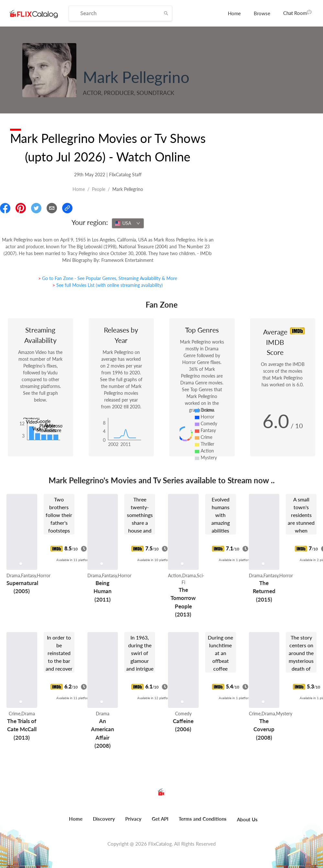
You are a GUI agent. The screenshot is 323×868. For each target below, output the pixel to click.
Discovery (104, 819)
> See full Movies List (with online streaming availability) (108, 285)
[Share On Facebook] (5, 208)
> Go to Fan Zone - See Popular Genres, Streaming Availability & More (108, 278)
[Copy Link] (67, 208)
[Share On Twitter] (36, 208)
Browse (262, 13)
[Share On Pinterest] (21, 208)
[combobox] (128, 223)
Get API (160, 819)
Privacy (133, 819)
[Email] (52, 208)
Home (234, 13)
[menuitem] (234, 13)
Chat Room (297, 13)
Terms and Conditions (203, 819)
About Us (247, 819)
